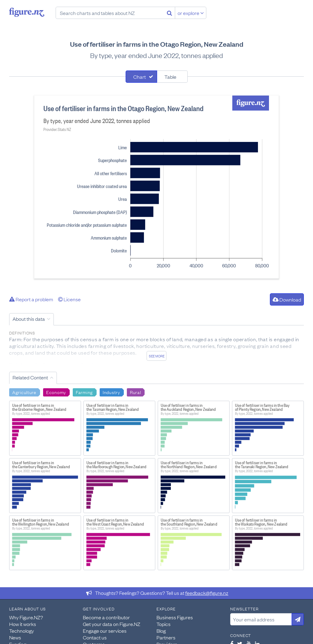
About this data (29, 319)
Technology (22, 631)
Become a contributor (106, 617)
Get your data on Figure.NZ (112, 624)
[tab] (141, 77)
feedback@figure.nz (207, 593)
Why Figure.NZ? (26, 617)
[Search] (169, 13)
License (69, 299)
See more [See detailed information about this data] (157, 356)
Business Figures (175, 617)
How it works (23, 624)
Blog (161, 631)
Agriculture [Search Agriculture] (24, 392)
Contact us (95, 637)
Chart (140, 77)
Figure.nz (27, 12)
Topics (164, 624)
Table (170, 77)
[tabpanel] (156, 187)
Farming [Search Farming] (84, 392)
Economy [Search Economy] (56, 392)
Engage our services (105, 631)
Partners (166, 637)
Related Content (30, 377)
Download (287, 299)
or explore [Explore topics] (191, 13)
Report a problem (31, 299)
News (15, 637)
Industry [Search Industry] (111, 392)
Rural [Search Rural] (136, 392)
